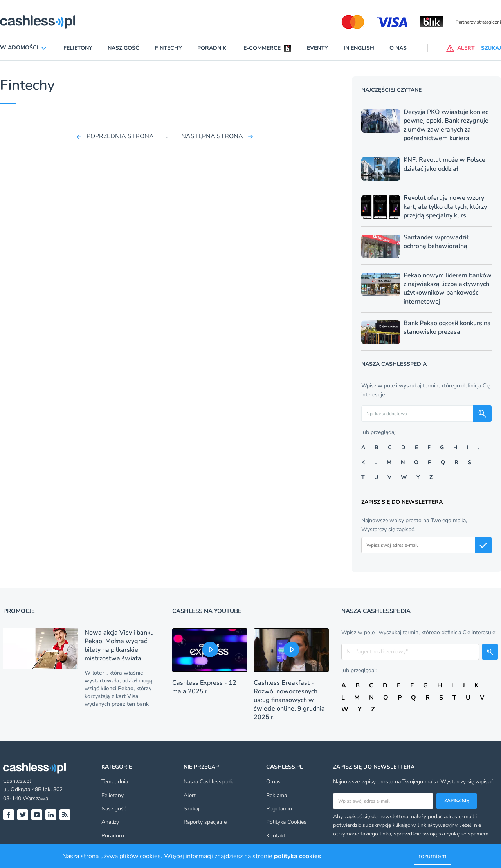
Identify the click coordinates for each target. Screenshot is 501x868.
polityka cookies (297, 856)
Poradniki (213, 48)
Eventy (317, 48)
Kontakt (276, 836)
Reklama (277, 795)
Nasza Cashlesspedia (209, 782)
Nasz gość (123, 48)
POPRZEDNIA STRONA (120, 136)
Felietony (78, 48)
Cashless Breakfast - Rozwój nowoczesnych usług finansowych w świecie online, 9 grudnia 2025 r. (289, 700)
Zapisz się (457, 801)
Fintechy (169, 48)
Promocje (19, 611)
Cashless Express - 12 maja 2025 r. (204, 687)
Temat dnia (115, 782)
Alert (190, 795)
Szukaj (191, 809)
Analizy (110, 822)
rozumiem (433, 856)
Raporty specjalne (205, 822)
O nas (398, 48)
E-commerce (262, 48)
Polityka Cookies (286, 822)
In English (359, 48)
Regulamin (279, 809)
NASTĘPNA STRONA (212, 136)
